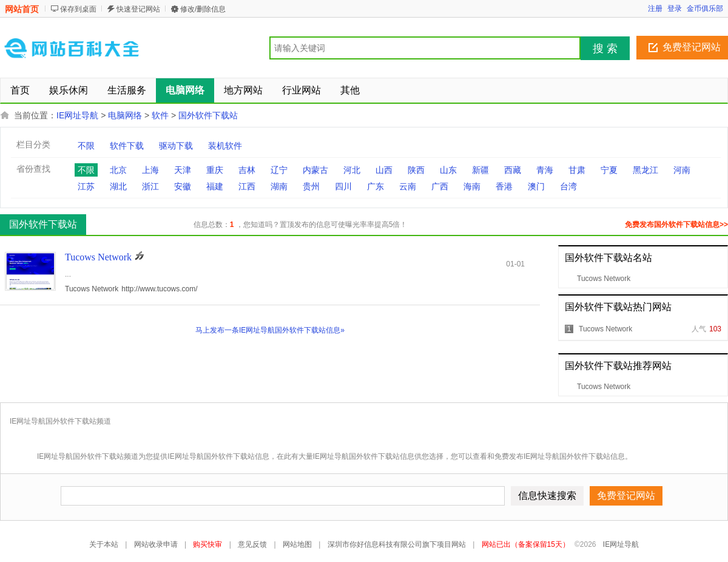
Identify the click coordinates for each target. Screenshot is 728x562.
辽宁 (279, 170)
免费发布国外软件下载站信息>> (676, 225)
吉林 (247, 170)
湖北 (118, 186)
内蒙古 (315, 170)
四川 (343, 186)
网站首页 (22, 9)
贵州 (311, 186)
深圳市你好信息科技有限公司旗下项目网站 (397, 544)
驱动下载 (176, 146)
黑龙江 (645, 170)
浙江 (150, 186)
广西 (440, 186)
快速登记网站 (138, 9)
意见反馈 (252, 544)
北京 (118, 170)
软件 (160, 115)
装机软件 (225, 146)
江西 (247, 186)
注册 (655, 8)
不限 (86, 146)
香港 (504, 186)
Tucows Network (604, 279)
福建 (215, 186)
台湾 (568, 186)
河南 (682, 170)
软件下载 (127, 146)
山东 (448, 170)
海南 (472, 186)
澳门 (536, 186)
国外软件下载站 (208, 115)
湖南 (279, 186)
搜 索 (605, 49)
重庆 (215, 170)
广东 (376, 186)
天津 (183, 170)
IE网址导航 (77, 115)
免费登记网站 (692, 47)
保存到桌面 (78, 9)
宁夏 (609, 170)
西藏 (513, 170)
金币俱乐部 (705, 8)
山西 (384, 170)
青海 (545, 170)
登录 (675, 8)
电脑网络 (125, 115)
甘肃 (577, 170)
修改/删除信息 (203, 9)
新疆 (480, 170)
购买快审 (207, 544)
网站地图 (297, 544)
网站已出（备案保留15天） (526, 544)
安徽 (183, 186)
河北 (352, 170)
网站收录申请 (156, 544)
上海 (150, 170)
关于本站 (104, 544)
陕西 (416, 170)
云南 (408, 186)
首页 (20, 90)
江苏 (86, 186)
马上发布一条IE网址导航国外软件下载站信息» (270, 330)
